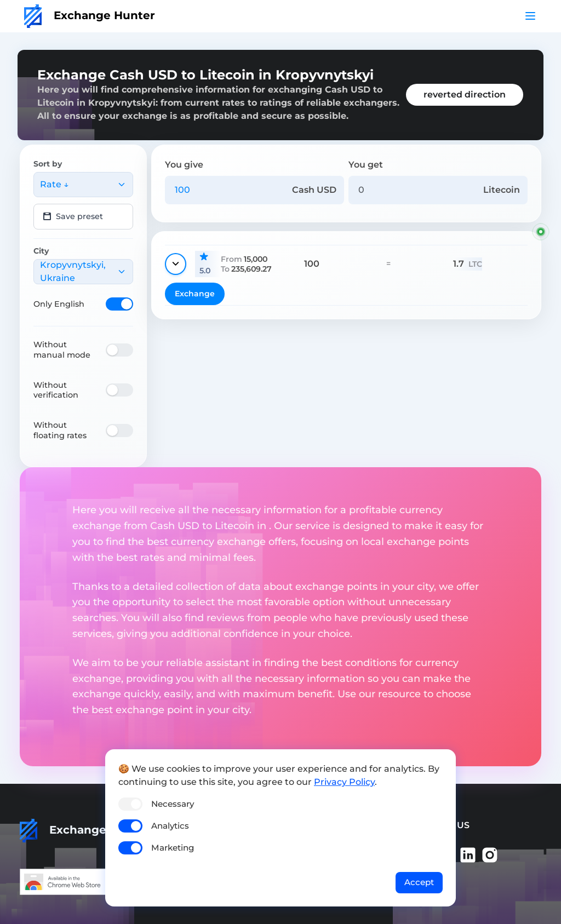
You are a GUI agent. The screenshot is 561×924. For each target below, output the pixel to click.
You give (184, 165)
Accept (419, 882)
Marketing (173, 848)
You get (366, 165)
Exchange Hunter (90, 15)
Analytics (170, 826)
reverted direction (465, 94)
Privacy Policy (344, 782)
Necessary (173, 804)
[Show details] (176, 264)
